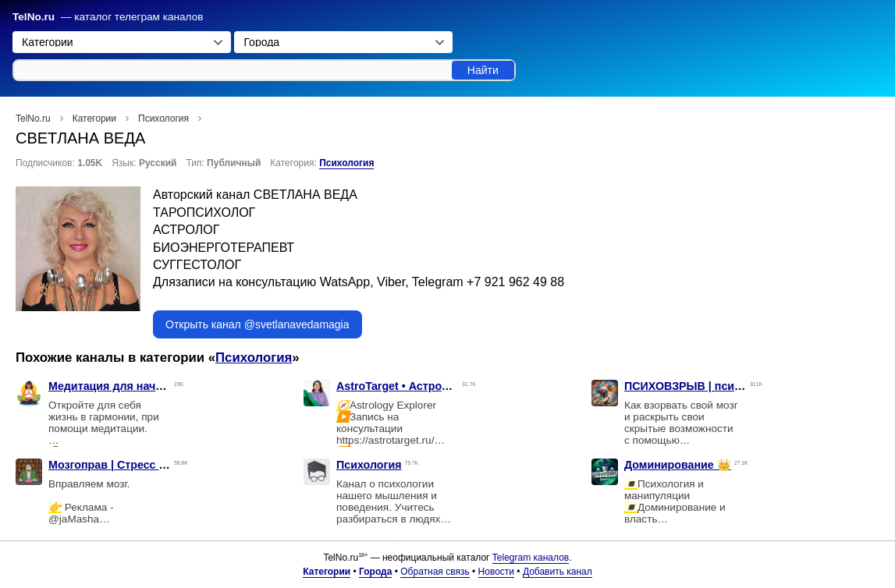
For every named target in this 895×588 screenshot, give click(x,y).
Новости (496, 572)
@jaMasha (74, 519)
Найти (483, 70)
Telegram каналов (531, 558)
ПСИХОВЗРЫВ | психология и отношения (739, 386)
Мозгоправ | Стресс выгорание (134, 465)
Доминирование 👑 (678, 465)
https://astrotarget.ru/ (385, 440)
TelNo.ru (34, 17)
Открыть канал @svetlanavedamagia (257, 324)
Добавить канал (558, 572)
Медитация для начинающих (128, 386)
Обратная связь (435, 572)
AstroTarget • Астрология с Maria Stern (441, 386)
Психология (346, 163)
